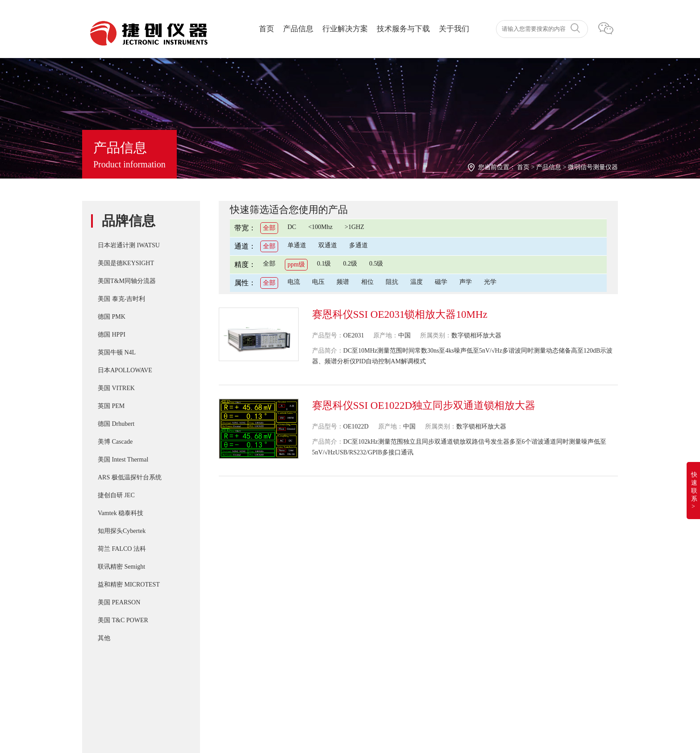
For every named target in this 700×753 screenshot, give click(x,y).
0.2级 (350, 264)
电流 (294, 282)
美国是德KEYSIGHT (126, 263)
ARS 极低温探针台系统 (130, 477)
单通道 (297, 245)
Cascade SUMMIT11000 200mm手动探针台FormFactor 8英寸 (383, 668)
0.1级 (324, 264)
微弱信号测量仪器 (593, 167)
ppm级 (296, 264)
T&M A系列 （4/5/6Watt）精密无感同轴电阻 (361, 614)
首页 (267, 29)
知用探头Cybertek (122, 531)
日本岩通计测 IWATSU (129, 245)
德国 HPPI (112, 335)
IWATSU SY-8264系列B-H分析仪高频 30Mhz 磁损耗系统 (378, 650)
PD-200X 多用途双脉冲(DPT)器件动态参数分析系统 (372, 596)
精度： (245, 264)
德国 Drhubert (116, 424)
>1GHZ (354, 227)
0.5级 (376, 264)
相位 (367, 282)
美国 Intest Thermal (123, 460)
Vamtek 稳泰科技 (121, 513)
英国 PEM (111, 406)
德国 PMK (112, 317)
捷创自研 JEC (116, 495)
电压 (318, 282)
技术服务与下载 (403, 29)
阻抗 (392, 282)
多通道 (358, 245)
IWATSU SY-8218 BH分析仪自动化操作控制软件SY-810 (377, 561)
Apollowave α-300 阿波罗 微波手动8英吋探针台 (365, 686)
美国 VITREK (116, 388)
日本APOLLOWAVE (125, 370)
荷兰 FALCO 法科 (122, 549)
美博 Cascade (115, 442)
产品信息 (298, 29)
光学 (490, 282)
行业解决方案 (345, 29)
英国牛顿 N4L (117, 352)
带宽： (245, 228)
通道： (245, 246)
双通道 (328, 245)
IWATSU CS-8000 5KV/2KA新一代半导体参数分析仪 (373, 632)
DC (292, 227)
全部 (269, 228)
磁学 (441, 282)
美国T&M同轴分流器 (127, 281)
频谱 (343, 282)
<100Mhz (320, 227)
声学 (466, 282)
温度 (417, 282)
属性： (245, 283)
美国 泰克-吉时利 (121, 299)
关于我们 (454, 29)
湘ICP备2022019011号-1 (119, 694)
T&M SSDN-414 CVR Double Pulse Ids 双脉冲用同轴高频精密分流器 (395, 578)
